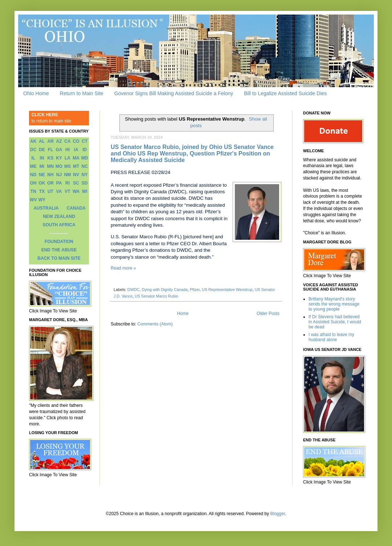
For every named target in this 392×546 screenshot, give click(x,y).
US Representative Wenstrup (227, 290)
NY (85, 175)
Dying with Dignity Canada (165, 290)
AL (42, 141)
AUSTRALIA (46, 208)
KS (51, 158)
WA (76, 191)
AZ (59, 141)
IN (42, 158)
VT (67, 191)
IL (33, 158)
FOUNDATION (59, 242)
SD (85, 183)
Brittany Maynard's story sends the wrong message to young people (334, 304)
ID (85, 150)
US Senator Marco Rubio (156, 296)
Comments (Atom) (155, 324)
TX (42, 191)
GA (59, 150)
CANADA (76, 208)
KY (59, 158)
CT (85, 141)
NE (42, 175)
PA (59, 183)
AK (33, 141)
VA (59, 191)
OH (33, 183)
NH (50, 175)
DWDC (134, 290)
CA (67, 141)
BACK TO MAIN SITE (59, 258)
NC (85, 166)
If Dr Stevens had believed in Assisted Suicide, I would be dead (335, 322)
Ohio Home (36, 93)
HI (68, 150)
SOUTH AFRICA (59, 225)
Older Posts (268, 314)
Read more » (123, 268)
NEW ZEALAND (59, 217)
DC (33, 150)
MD (85, 158)
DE (42, 150)
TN (33, 191)
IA (76, 150)
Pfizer (195, 290)
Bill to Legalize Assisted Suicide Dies (285, 93)
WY (42, 200)
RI (68, 183)
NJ (59, 175)
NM (68, 175)
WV (33, 200)
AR (50, 141)
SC (76, 183)
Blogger (278, 514)
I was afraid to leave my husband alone (331, 337)
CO (76, 141)
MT (76, 166)
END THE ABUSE (59, 250)
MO (59, 166)
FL (51, 150)
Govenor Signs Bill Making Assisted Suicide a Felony (174, 93)
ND (33, 175)
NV (76, 175)
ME (33, 166)
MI (42, 166)
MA (76, 158)
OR (50, 183)
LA (68, 158)
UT (50, 191)
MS (68, 166)
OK (42, 183)
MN (51, 166)
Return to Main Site (82, 93)
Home (183, 314)
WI (85, 191)
